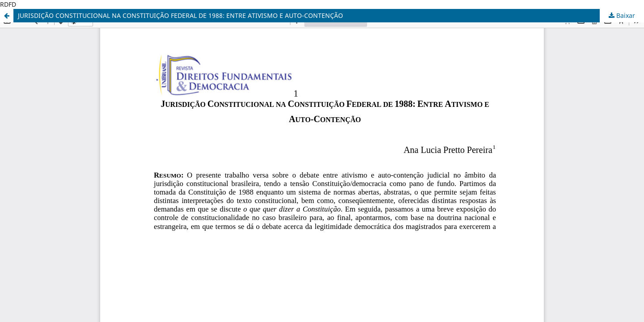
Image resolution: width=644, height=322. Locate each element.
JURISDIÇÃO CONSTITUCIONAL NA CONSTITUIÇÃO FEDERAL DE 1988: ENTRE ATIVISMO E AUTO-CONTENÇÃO (180, 15)
